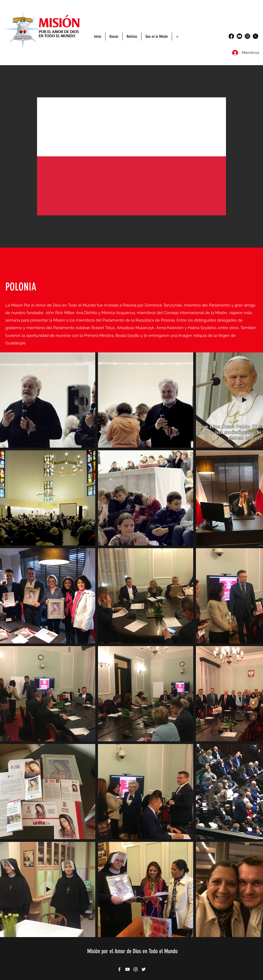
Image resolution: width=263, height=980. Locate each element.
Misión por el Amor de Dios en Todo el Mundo (132, 951)
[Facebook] (231, 36)
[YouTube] (239, 36)
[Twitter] (255, 36)
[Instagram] (247, 36)
